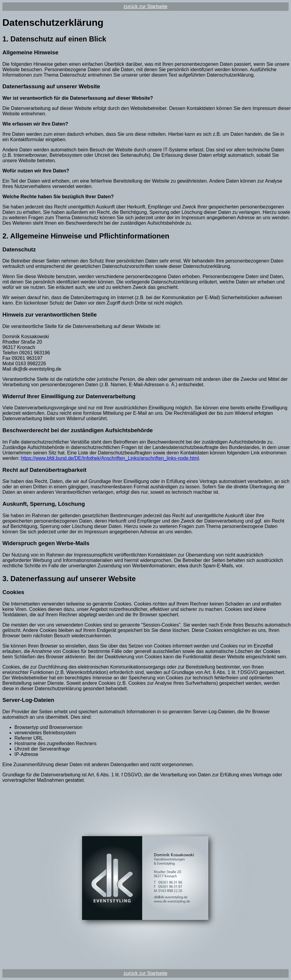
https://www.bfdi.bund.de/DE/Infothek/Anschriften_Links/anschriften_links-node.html (110, 458)
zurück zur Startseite (145, 6)
